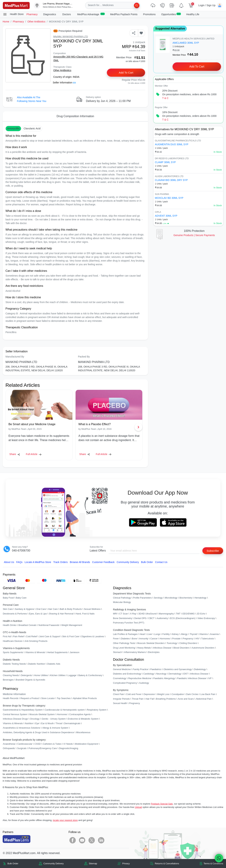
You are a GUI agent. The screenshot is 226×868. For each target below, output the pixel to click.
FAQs (19, 562)
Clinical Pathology (122, 598)
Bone (134, 639)
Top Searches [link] (64, 698)
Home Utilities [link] (41, 675)
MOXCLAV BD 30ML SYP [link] (169, 198)
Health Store (13, 14)
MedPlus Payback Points (124, 14)
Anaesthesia (9, 744)
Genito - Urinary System (54, 719)
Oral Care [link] (41, 609)
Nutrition (29, 723)
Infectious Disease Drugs (15, 719)
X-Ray (133, 614)
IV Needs (68, 744)
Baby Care (21, 598)
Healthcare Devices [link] (13, 641)
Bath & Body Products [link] (71, 609)
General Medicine (122, 669)
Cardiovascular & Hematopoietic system (65, 710)
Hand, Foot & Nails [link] (85, 614)
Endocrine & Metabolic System (83, 719)
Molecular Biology (122, 602)
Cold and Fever (134, 694)
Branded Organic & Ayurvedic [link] (31, 680)
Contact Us (161, 562)
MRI (115, 614)
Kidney (175, 634)
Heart (142, 634)
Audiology (144, 683)
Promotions (149, 14)
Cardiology (149, 674)
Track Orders (61, 562)
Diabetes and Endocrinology (127, 674)
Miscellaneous (83, 733)
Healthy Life (193, 14)
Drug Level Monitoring (124, 648)
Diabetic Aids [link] (54, 664)
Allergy (184, 634)
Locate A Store (38, 562)
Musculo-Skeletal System (42, 714)
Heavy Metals (144, 648)
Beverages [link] (8, 680)
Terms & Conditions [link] (213, 863)
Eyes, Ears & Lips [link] (38, 614)
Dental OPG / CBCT (144, 618)
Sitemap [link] (93, 863)
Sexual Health (120, 703)
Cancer (154, 639)
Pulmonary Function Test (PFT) (129, 623)
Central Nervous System (15, 714)
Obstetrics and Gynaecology (178, 669)
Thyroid (193, 634)
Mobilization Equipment (87, 744)
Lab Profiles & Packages (125, 634)
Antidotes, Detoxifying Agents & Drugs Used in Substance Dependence (38, 733)
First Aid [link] (7, 637)
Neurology (161, 674)
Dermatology (175, 674)
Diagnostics (50, 14)
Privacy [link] (126, 863)
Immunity (144, 639)
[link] (16, 5)
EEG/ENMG (188, 614)
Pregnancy (188, 639)
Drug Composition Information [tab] (75, 116)
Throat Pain (138, 699)
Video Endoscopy (206, 618)
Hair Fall (150, 699)
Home (6, 22)
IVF (210, 678)
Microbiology (171, 598)
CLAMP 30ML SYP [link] (165, 162)
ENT (186, 674)
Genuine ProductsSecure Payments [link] (194, 235)
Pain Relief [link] (19, 637)
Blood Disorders (181, 648)
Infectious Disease (162, 648)
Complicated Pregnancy (125, 683)
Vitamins (203, 634)
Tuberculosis (208, 639)
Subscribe (212, 551)
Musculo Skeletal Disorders (151, 643)
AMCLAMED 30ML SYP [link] (186, 43)
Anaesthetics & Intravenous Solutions (22, 728)
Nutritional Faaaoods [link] (49, 625)
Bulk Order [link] (13, 863)
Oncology (35, 719)
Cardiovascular (25, 744)
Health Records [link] (11, 698)
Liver (150, 634)
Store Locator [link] (48, 698)
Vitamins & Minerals (13, 723)
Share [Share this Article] (15, 454)
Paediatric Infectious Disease (192, 678)
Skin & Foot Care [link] (71, 637)
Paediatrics (156, 669)
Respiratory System (97, 710)
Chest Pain (119, 694)
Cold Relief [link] (32, 637)
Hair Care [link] (53, 609)
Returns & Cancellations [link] (167, 863)
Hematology (200, 598)
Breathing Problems (166, 699)
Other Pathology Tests (124, 643)
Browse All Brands (80, 562)
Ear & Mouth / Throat (52, 723)
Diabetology (200, 669)
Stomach (118, 652)
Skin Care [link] (8, 609)
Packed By (84, 357)
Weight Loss (163, 694)
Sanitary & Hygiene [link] (25, 609)
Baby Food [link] (8, 598)
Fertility (166, 634)
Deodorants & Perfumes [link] (15, 614)
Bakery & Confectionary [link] (90, 675)
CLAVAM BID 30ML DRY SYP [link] (171, 180)
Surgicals (22, 748)
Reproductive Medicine (140, 678)
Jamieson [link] (75, 653)
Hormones (62, 714)
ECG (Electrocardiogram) (183, 618)
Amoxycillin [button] (13, 128)
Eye (37, 723)
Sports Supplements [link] (13, 653)
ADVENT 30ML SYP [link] (166, 216)
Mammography (166, 614)
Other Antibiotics (36, 22)
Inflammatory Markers (135, 652)
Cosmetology (120, 678)
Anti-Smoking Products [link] (36, 641)
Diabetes (125, 639)
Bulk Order (147, 562)
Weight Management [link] (72, 625)
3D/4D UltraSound (147, 614)
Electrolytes (154, 652)
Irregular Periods (121, 699)
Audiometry (162, 618)
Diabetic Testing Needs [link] (14, 664)
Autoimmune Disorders (203, 648)
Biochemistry (186, 598)
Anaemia (214, 634)
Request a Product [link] (30, 698)
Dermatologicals (72, 723)
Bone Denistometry (123, 618)
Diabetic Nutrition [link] (36, 664)
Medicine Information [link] (14, 694)
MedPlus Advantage (91, 14)
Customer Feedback (103, 562)
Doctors (67, 14)
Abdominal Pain (204, 699)
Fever (116, 639)
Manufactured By (15, 357)
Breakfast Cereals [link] (27, 625)
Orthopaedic (9, 748)
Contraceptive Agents (80, 714)
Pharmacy (32, 14)
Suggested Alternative (170, 29)
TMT (178, 614)
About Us (9, 562)
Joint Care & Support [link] (50, 637)
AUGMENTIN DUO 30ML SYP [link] (172, 144)
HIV (197, 639)
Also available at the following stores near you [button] (32, 99)
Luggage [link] (72, 675)
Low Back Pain (208, 694)
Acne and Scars (186, 699)
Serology (158, 598)
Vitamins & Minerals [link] (35, 653)
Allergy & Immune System (55, 728)
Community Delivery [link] (54, 863)
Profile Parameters (142, 598)
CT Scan (124, 614)
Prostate (176, 639)
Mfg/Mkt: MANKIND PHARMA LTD (71, 36)
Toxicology (172, 643)
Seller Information (64, 83)
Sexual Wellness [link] (92, 609)
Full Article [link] (34, 454)
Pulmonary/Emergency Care (43, 748)
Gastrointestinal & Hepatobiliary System (23, 710)
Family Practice (140, 669)
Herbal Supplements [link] (57, 653)
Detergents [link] (27, 675)
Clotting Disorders (188, 643)
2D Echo (201, 614)
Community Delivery (128, 562)
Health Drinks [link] (10, 625)
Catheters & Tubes (52, 744)
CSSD (38, 744)
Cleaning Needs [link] (11, 675)
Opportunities (171, 14)
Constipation (178, 694)
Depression (149, 694)
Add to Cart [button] (126, 73)
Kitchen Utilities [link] (58, 675)
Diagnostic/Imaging (69, 748)
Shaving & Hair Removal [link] (61, 614)
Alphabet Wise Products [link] (85, 698)
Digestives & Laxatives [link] (93, 637)
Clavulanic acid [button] (32, 128)
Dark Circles (192, 694)
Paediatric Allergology (164, 678)
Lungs (157, 634)
